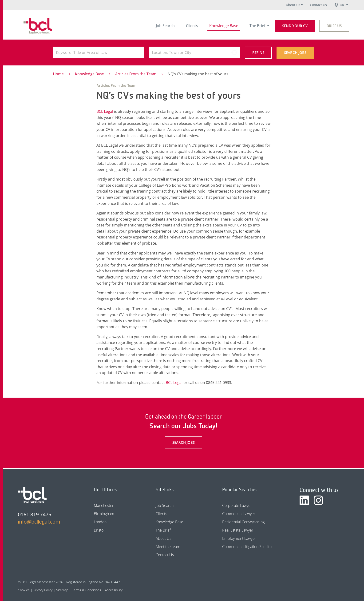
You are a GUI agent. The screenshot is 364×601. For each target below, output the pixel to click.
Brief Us (334, 26)
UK (342, 5)
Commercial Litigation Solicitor (248, 547)
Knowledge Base (224, 26)
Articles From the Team (136, 74)
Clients (192, 26)
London (100, 522)
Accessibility (114, 590)
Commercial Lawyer (239, 514)
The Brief (258, 26)
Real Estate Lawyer (238, 530)
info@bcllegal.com (39, 522)
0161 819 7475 (35, 514)
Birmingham (104, 514)
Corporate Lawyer (237, 505)
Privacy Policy (43, 590)
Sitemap (62, 590)
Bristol (99, 530)
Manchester (104, 505)
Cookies (24, 590)
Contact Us (318, 5)
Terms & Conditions (87, 590)
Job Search (165, 26)
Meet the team (168, 547)
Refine (258, 52)
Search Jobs (295, 52)
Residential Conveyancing (243, 522)
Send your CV (295, 26)
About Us (293, 5)
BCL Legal (105, 111)
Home (58, 74)
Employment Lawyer (239, 538)
